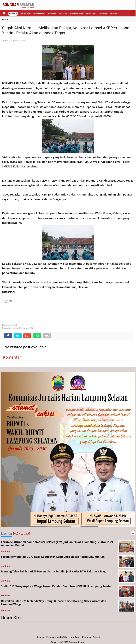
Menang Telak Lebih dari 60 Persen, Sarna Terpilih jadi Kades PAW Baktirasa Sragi (54, 571)
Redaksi (40, 637)
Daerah (103, 14)
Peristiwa (40, 14)
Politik (52, 14)
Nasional (26, 14)
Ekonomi (91, 14)
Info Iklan (75, 637)
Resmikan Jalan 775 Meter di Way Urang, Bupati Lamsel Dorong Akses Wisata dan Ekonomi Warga (54, 603)
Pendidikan (77, 14)
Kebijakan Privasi (91, 637)
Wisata (114, 14)
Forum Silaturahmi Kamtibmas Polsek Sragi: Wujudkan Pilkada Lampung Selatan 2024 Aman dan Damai (57, 544)
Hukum (63, 14)
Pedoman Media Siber (57, 637)
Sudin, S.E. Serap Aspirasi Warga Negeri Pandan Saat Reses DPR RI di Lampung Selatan (57, 586)
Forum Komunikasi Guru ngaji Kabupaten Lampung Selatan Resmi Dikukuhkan (53, 557)
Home (5, 19)
